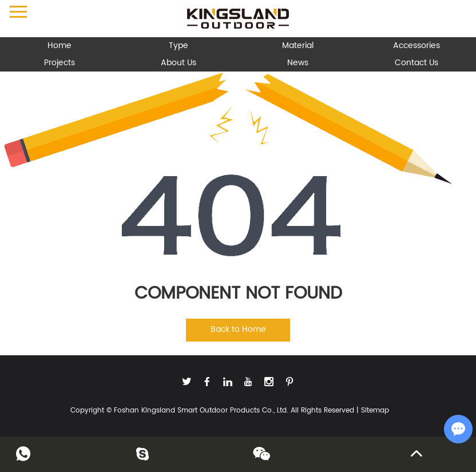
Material (298, 45)
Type (178, 45)
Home (59, 45)
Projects (59, 63)
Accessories (416, 45)
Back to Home (238, 329)
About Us (178, 63)
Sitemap (375, 410)
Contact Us (416, 63)
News (298, 63)
